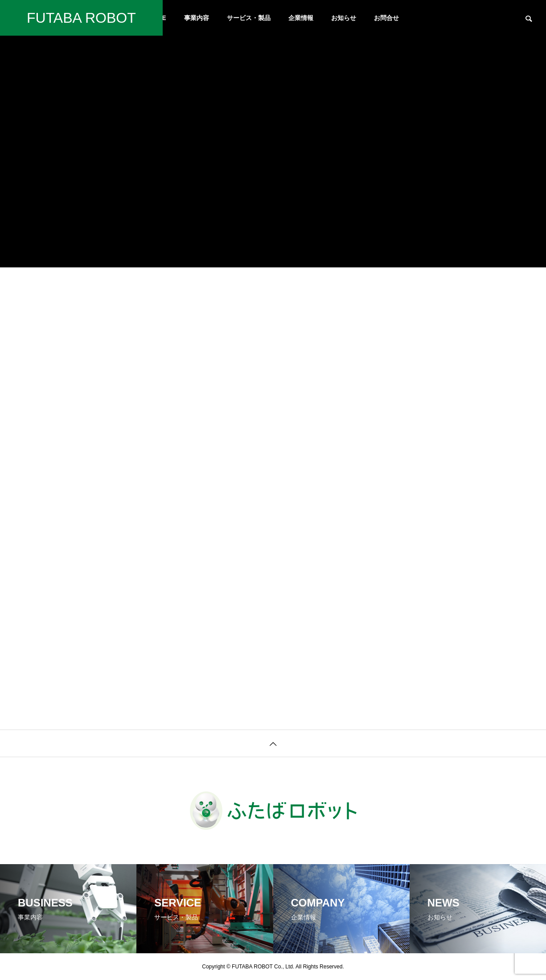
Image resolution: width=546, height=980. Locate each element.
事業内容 (197, 18)
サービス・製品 (249, 18)
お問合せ (386, 18)
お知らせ (344, 18)
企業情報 (301, 18)
